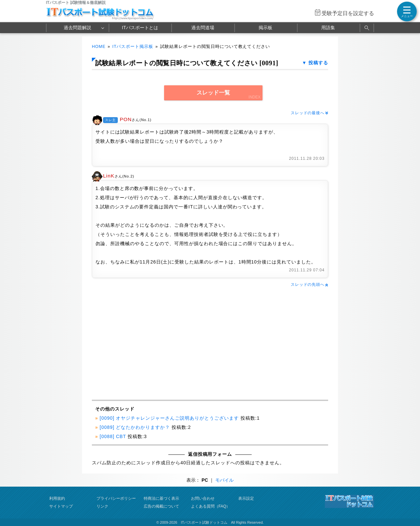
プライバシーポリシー (116, 498)
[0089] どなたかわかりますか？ (135, 427)
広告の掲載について (161, 506)
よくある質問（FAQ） (211, 506)
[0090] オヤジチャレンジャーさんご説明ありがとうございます (169, 418)
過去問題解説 (77, 28)
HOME (99, 47)
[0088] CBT (113, 436)
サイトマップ (61, 506)
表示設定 (246, 498)
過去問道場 (203, 28)
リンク (102, 506)
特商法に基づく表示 (161, 498)
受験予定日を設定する (348, 13)
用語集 (328, 28)
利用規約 (57, 498)
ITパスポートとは (140, 28)
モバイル (224, 480)
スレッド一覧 (213, 93)
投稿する (318, 63)
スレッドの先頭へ (309, 284)
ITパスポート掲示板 (133, 47)
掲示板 (265, 28)
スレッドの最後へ (309, 113)
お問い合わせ (203, 498)
